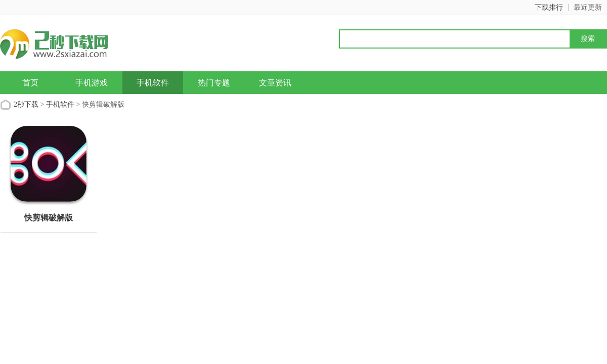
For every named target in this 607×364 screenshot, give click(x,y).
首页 (30, 83)
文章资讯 (275, 83)
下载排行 (549, 7)
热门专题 (214, 83)
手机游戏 (92, 83)
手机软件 (153, 83)
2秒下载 (26, 104)
